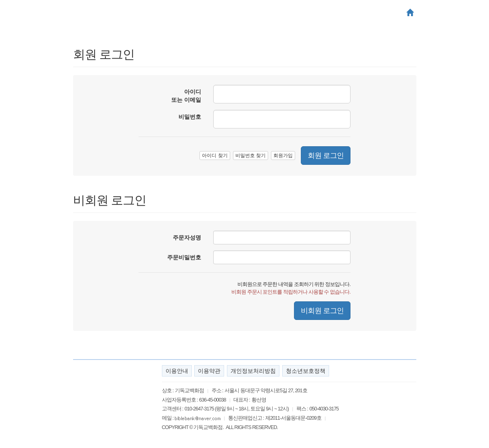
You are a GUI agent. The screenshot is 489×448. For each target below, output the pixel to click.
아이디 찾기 (215, 156)
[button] (410, 13)
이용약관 (209, 371)
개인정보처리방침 (253, 371)
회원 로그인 (326, 156)
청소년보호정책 (306, 371)
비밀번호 (190, 117)
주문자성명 (187, 238)
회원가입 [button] (283, 156)
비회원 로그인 (322, 311)
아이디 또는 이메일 (186, 96)
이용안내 (177, 371)
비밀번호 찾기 (251, 156)
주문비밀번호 (184, 257)
